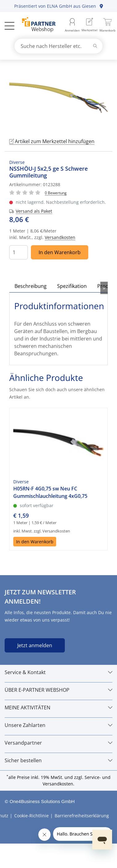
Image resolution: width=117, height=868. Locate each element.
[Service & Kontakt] (59, 672)
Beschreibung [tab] (31, 286)
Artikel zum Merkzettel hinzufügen (52, 141)
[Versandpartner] (59, 743)
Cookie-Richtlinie (31, 816)
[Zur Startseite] (35, 25)
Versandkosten (60, 237)
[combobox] (59, 46)
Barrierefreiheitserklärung (82, 816)
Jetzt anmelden (35, 645)
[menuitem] (90, 26)
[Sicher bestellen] (59, 760)
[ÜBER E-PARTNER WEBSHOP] (59, 690)
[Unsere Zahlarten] (59, 725)
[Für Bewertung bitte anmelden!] (56, 192)
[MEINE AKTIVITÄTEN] (59, 708)
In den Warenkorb (60, 252)
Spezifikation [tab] (72, 286)
